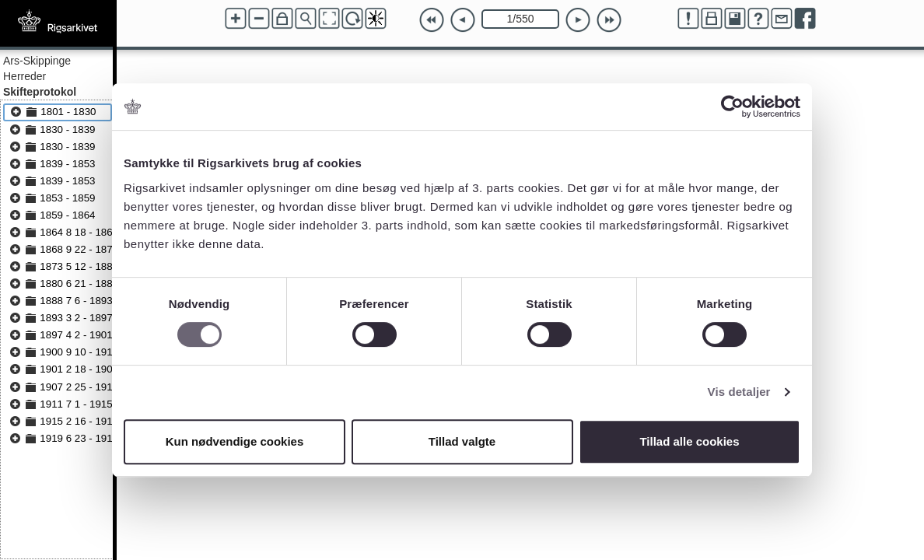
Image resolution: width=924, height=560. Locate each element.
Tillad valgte (462, 441)
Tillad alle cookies (689, 441)
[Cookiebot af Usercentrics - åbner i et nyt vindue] (732, 107)
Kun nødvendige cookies (235, 441)
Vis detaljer (739, 392)
